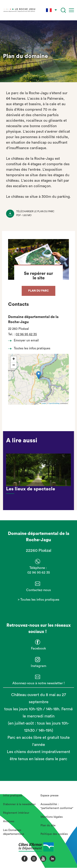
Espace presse (50, 796)
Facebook (38, 648)
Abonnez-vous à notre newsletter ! (38, 683)
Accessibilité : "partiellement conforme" (57, 806)
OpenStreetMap (54, 403)
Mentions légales (52, 817)
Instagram (38, 666)
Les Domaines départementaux (14, 832)
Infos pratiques (13, 796)
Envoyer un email (25, 340)
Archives (9, 821)
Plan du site (48, 825)
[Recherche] (63, 10)
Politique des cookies (54, 834)
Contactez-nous (38, 590)
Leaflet (43, 403)
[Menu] (71, 10)
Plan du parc (38, 291)
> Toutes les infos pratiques (39, 600)
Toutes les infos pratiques (30, 348)
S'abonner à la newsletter (19, 804)
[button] (39, 375)
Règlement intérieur (16, 813)
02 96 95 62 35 (26, 334)
